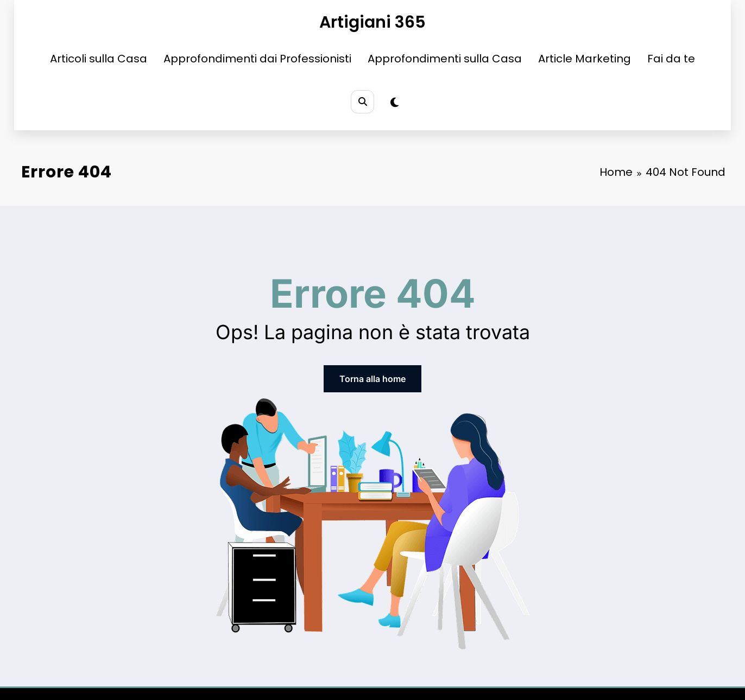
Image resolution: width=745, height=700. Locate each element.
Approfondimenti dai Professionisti (257, 59)
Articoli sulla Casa (99, 59)
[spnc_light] (394, 103)
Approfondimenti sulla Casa (445, 59)
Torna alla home (372, 379)
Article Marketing (585, 59)
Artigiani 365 (372, 22)
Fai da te (671, 59)
